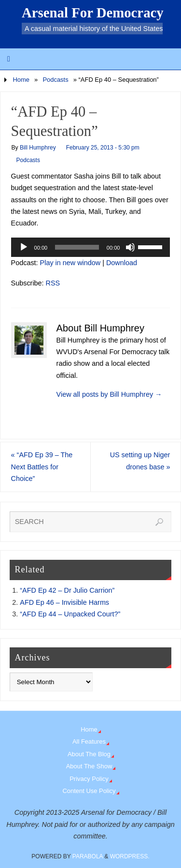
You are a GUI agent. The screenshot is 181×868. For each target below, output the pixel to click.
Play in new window (70, 263)
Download (122, 263)
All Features (89, 741)
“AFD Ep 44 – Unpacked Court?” (70, 614)
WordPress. (130, 856)
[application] (91, 247)
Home (21, 80)
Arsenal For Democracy (93, 13)
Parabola (88, 856)
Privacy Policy (89, 779)
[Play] (24, 247)
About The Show (89, 766)
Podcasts (55, 80)
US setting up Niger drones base (140, 461)
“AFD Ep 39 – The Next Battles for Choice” (42, 467)
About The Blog (89, 754)
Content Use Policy (89, 791)
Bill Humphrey (38, 148)
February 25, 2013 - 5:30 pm (103, 148)
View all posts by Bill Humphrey (109, 394)
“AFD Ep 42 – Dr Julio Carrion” (67, 590)
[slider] (77, 247)
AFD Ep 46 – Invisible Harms (64, 602)
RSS (53, 283)
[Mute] (130, 247)
